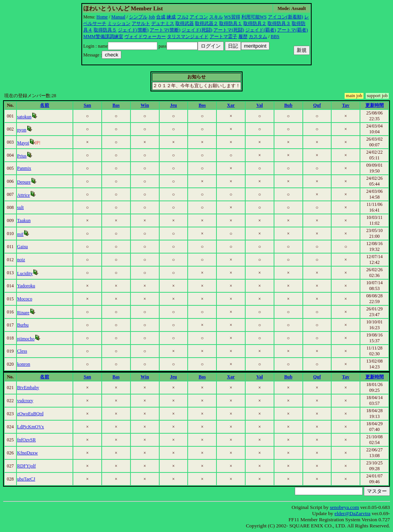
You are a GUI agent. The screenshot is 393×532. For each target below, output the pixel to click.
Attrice (24, 195)
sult (21, 207)
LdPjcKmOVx (31, 427)
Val (260, 105)
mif (21, 234)
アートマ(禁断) (165, 30)
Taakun (24, 220)
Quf (317, 105)
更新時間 (375, 105)
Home (102, 17)
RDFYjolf (27, 466)
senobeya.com (344, 507)
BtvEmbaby (28, 388)
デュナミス (163, 23)
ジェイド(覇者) (261, 30)
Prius (22, 156)
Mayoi (23, 143)
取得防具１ (231, 23)
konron (24, 364)
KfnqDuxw (28, 453)
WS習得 (232, 17)
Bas (116, 105)
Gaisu (23, 247)
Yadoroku (26, 286)
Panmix (24, 168)
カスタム (258, 36)
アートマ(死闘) (229, 30)
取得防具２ (255, 23)
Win (145, 105)
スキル (216, 17)
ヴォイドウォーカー (145, 36)
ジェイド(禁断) (133, 30)
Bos (202, 105)
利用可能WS (254, 17)
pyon (22, 130)
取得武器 (185, 23)
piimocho (26, 339)
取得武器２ (206, 23)
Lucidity (25, 273)
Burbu (23, 325)
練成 (171, 17)
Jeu (173, 105)
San (87, 105)
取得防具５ (105, 30)
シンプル (138, 17)
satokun (24, 117)
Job (152, 17)
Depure (24, 182)
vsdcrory (25, 401)
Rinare (23, 313)
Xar (231, 105)
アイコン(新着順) (286, 17)
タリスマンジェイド (188, 36)
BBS (275, 36)
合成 (161, 17)
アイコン (199, 17)
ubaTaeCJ (26, 479)
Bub (288, 105)
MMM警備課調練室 (103, 36)
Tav (346, 105)
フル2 (183, 17)
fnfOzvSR (27, 440)
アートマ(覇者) (292, 30)
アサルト (141, 23)
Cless (22, 351)
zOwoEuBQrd (31, 414)
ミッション (119, 23)
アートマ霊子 (223, 36)
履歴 (243, 36)
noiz (21, 260)
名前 (45, 105)
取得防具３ (279, 23)
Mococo (25, 299)
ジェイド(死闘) (197, 30)
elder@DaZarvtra (353, 513)
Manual (118, 17)
